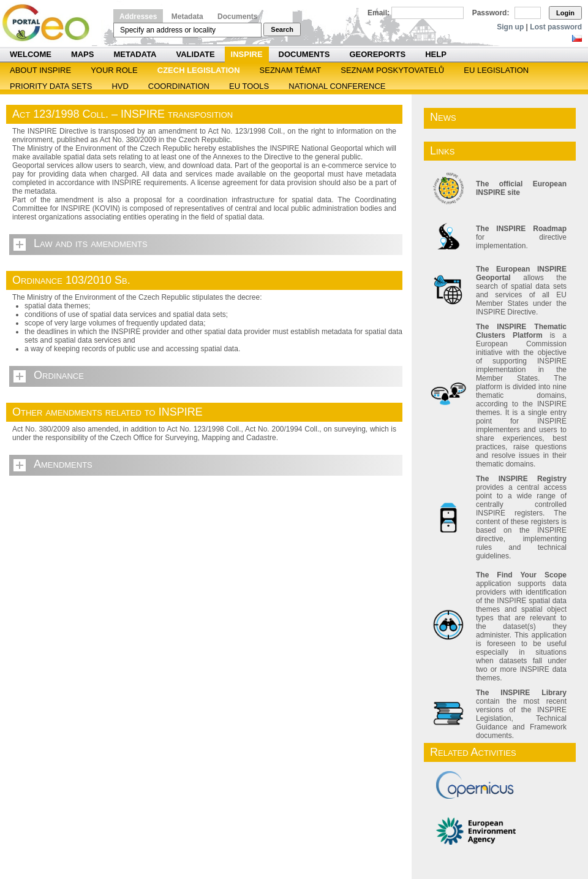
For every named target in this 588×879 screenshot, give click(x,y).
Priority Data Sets (51, 86)
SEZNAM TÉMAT (291, 70)
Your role (114, 70)
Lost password (556, 27)
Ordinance (59, 375)
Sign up (510, 27)
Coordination (179, 86)
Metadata (187, 17)
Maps (83, 54)
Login (565, 13)
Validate (196, 54)
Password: (491, 13)
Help (436, 54)
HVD (120, 86)
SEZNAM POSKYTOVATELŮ (392, 70)
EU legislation (496, 70)
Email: (379, 13)
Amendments (63, 464)
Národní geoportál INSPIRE (51, 23)
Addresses (138, 17)
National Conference (337, 86)
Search (282, 29)
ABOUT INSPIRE (40, 70)
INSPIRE (247, 54)
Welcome (31, 54)
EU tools (249, 86)
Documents (237, 17)
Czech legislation (199, 70)
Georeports (377, 54)
